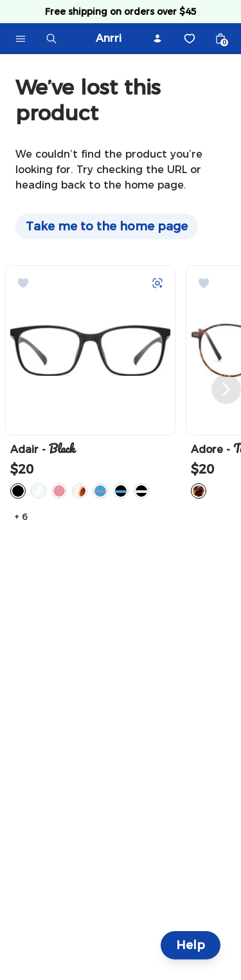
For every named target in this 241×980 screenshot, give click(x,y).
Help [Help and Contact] (191, 945)
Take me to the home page (107, 227)
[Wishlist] (190, 39)
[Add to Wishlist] (23, 283)
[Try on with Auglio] (157, 283)
